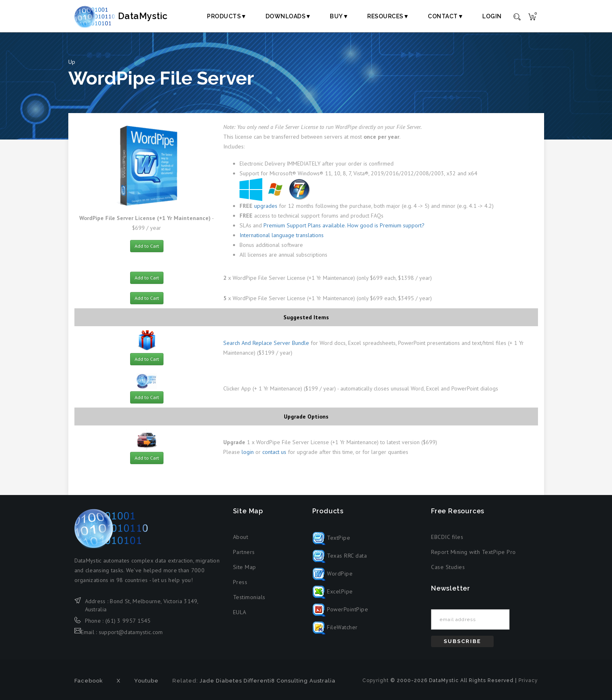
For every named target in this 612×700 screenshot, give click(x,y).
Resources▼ (388, 16)
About (241, 537)
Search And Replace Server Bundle (266, 343)
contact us (274, 452)
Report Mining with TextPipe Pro (474, 552)
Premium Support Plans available (304, 225)
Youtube (146, 681)
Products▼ (227, 16)
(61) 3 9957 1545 (128, 621)
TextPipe (331, 538)
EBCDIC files (447, 537)
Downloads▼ (289, 16)
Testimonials (249, 597)
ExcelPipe (333, 591)
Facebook (89, 681)
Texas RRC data (340, 556)
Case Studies (448, 567)
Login (492, 16)
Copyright (376, 680)
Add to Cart (147, 246)
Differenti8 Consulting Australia (290, 681)
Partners (244, 552)
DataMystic (130, 16)
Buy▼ (339, 16)
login (248, 452)
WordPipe (333, 574)
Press (240, 582)
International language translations (282, 235)
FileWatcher (335, 627)
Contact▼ (446, 16)
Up (72, 62)
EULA (240, 612)
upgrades (266, 206)
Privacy (528, 680)
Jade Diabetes (221, 681)
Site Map (245, 567)
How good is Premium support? (386, 225)
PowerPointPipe (340, 609)
